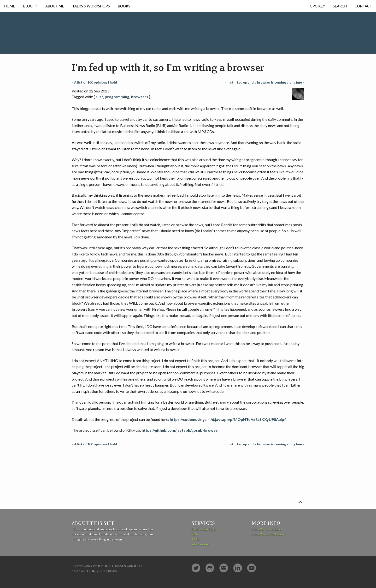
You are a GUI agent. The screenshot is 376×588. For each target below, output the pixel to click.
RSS (194, 534)
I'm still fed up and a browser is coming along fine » (264, 82)
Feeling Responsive (102, 571)
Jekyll (139, 566)
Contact (363, 6)
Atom (196, 539)
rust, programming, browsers (122, 97)
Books (124, 6)
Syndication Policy (204, 529)
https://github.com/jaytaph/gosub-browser (180, 430)
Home (10, 6)
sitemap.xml (200, 544)
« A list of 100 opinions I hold (94, 82)
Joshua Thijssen (112, 566)
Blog (28, 6)
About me (55, 6)
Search (340, 6)
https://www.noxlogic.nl (268, 534)
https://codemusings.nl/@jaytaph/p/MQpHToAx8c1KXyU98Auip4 (228, 419)
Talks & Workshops (91, 6)
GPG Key (317, 6)
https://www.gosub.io (267, 529)
